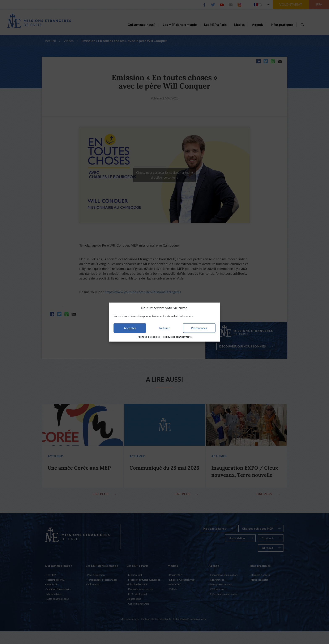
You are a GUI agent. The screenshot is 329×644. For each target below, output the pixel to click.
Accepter (130, 328)
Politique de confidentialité (177, 337)
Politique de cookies (149, 337)
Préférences (199, 328)
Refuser (164, 328)
